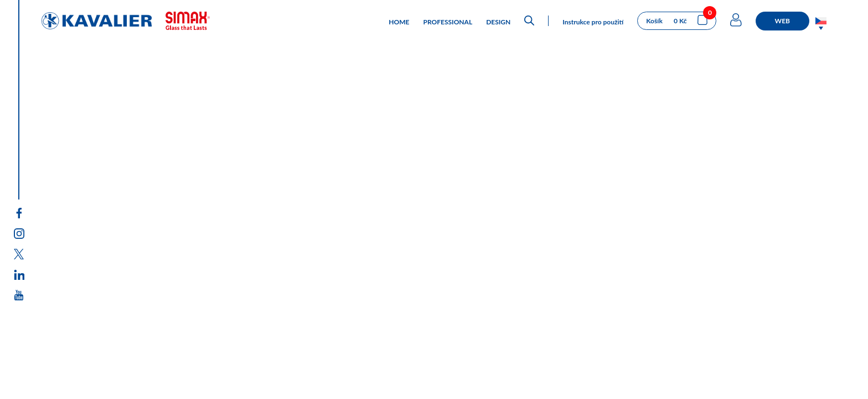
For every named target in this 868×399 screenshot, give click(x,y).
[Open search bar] (529, 21)
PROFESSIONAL (448, 22)
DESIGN (498, 22)
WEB (782, 21)
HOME (399, 22)
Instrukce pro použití (593, 22)
